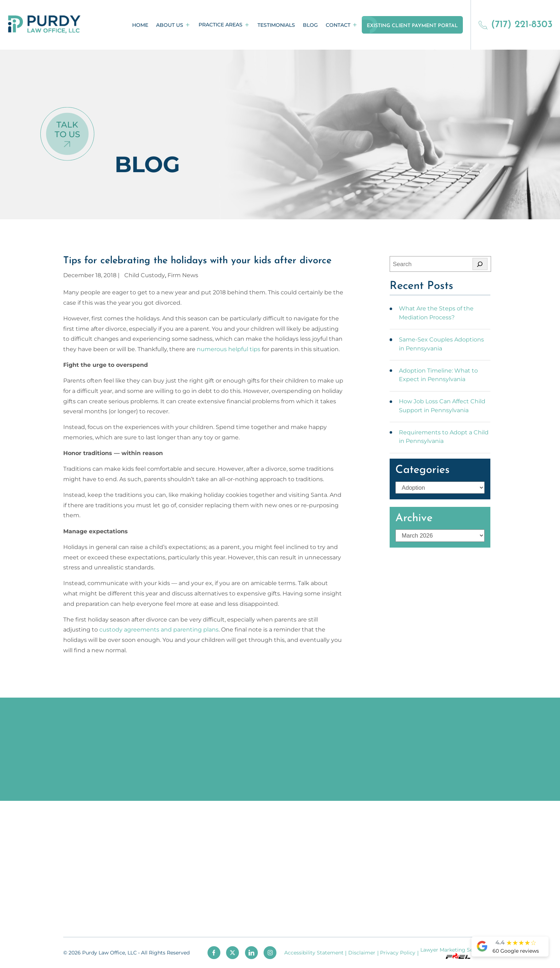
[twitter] (232, 953)
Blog (310, 25)
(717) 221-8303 (515, 25)
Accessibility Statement (314, 953)
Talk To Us (67, 129)
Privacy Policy (398, 953)
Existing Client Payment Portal (412, 26)
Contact (338, 25)
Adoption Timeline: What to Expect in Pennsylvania (438, 375)
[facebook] (214, 953)
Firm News (183, 275)
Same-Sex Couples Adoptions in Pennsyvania (441, 344)
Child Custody (145, 275)
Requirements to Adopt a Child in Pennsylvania (444, 437)
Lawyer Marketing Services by (458, 953)
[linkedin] (251, 953)
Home (140, 25)
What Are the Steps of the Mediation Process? (436, 313)
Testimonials (276, 25)
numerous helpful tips (229, 349)
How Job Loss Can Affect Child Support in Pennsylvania (442, 406)
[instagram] (270, 953)
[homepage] (44, 25)
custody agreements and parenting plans (159, 629)
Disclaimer (362, 953)
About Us (170, 25)
